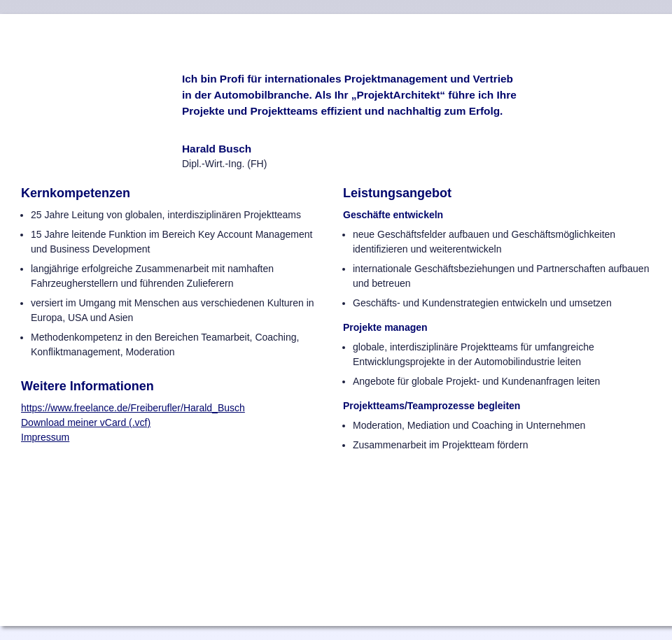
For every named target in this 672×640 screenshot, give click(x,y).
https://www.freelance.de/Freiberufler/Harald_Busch (133, 408)
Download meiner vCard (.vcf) (86, 422)
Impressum (45, 437)
